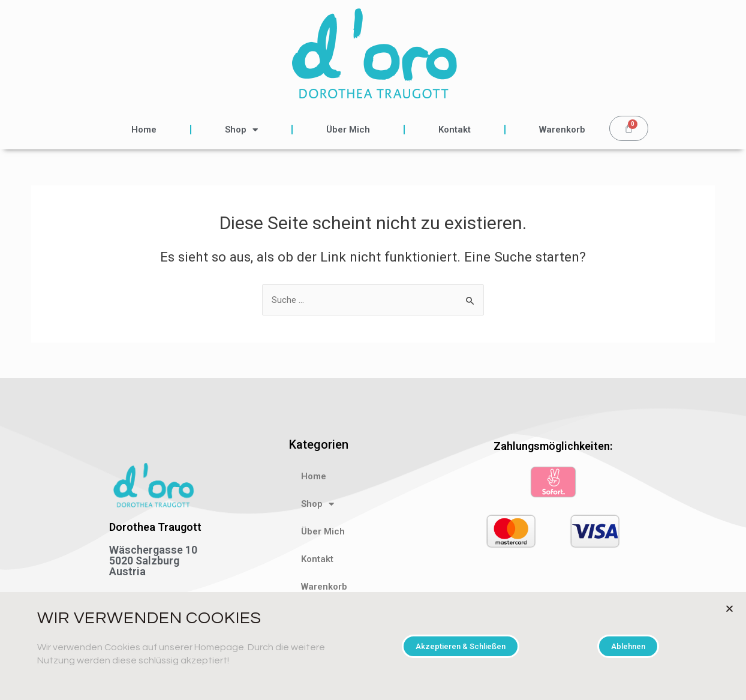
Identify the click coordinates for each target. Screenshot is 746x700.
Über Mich (348, 130)
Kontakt (455, 130)
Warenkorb (562, 130)
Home (144, 130)
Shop (241, 130)
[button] (461, 646)
